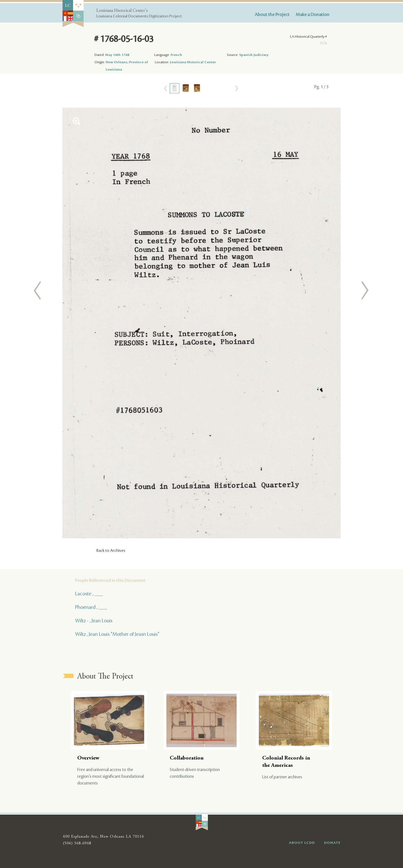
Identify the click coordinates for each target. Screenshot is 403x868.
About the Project (272, 15)
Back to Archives (111, 551)
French (176, 55)
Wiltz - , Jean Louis (94, 621)
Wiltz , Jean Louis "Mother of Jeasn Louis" (117, 634)
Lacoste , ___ (89, 594)
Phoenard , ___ (91, 607)
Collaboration (187, 758)
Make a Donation (313, 15)
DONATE (332, 843)
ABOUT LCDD (302, 843)
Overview (88, 758)
